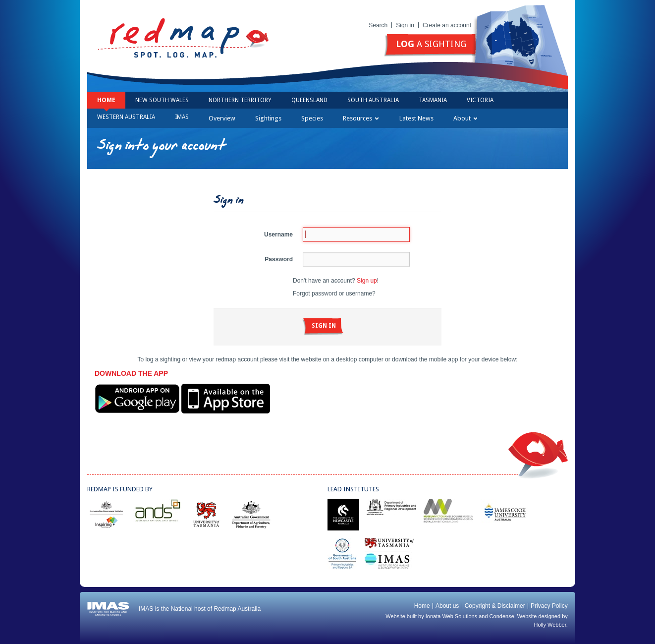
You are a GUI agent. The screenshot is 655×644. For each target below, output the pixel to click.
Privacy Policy (549, 606)
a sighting (431, 44)
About (465, 118)
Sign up (367, 281)
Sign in (405, 25)
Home (106, 100)
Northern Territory (240, 100)
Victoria (480, 100)
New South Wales (162, 100)
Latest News (416, 118)
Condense (502, 616)
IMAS (182, 117)
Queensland (309, 100)
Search (378, 25)
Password (279, 259)
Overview (222, 118)
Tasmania (433, 100)
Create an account (447, 25)
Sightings (268, 118)
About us (447, 606)
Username (278, 234)
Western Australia (126, 117)
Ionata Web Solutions (451, 616)
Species (312, 118)
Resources (361, 118)
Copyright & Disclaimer (495, 606)
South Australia (373, 100)
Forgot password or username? (334, 293)
